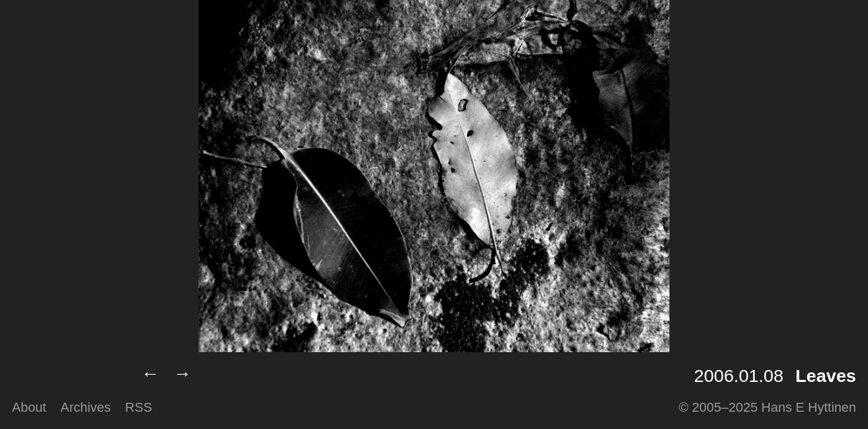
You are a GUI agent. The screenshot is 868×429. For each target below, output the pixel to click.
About (29, 407)
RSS (139, 407)
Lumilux (67, 376)
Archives (86, 407)
